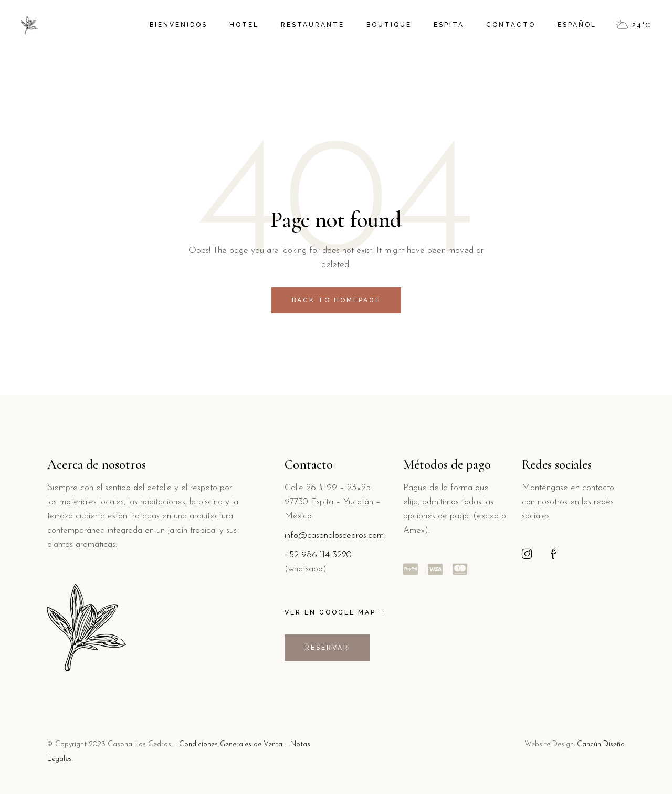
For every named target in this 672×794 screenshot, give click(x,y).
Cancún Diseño (601, 744)
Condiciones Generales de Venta (231, 744)
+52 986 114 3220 (318, 555)
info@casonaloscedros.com (334, 536)
